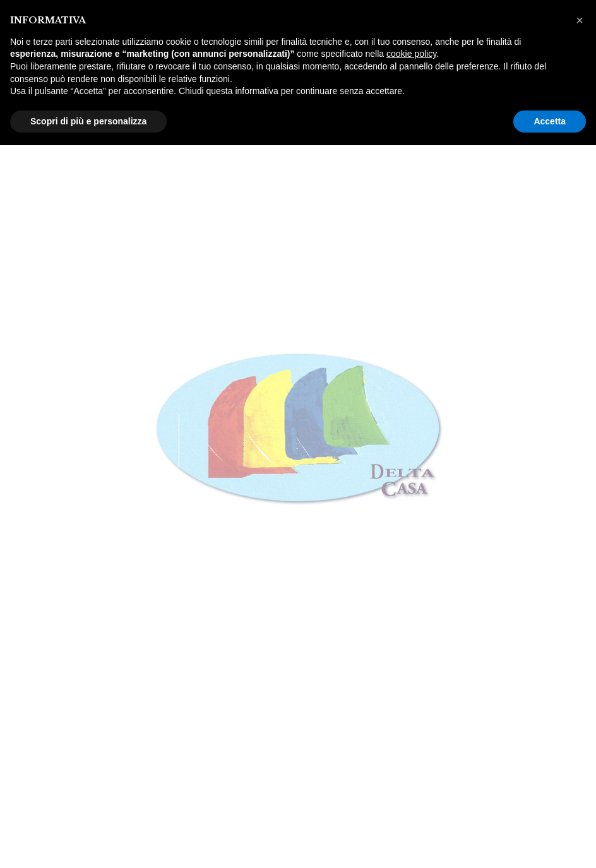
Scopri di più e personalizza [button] (88, 121)
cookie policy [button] (411, 54)
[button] (580, 20)
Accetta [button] (550, 121)
